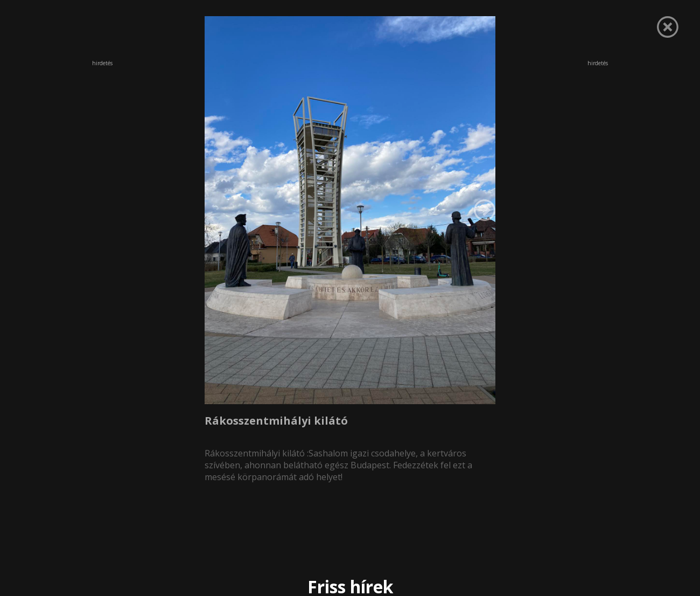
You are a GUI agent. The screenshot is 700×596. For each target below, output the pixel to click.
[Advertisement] (102, 140)
